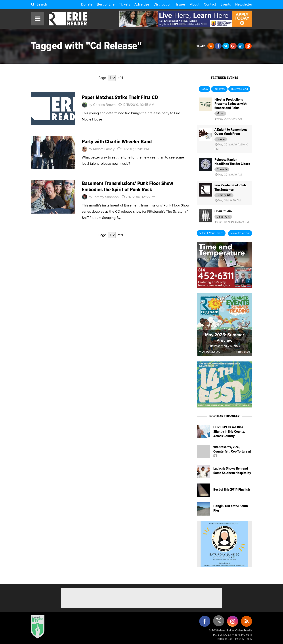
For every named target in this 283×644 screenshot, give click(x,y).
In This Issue (242, 352)
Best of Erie (106, 4)
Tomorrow (219, 89)
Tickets (124, 4)
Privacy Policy (244, 639)
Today (205, 89)
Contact (210, 4)
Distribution (163, 4)
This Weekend (239, 89)
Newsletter (244, 4)
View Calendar (240, 233)
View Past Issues (209, 352)
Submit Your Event (211, 233)
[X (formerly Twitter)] (219, 622)
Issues (181, 4)
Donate (87, 4)
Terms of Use (224, 639)
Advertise (142, 4)
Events (226, 4)
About (195, 4)
